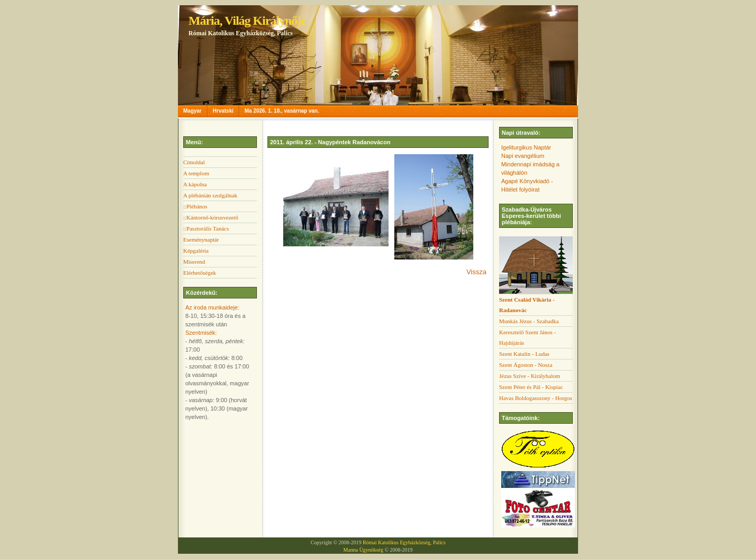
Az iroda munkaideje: (212, 307)
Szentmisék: (201, 333)
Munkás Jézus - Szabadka (529, 321)
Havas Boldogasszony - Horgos (536, 398)
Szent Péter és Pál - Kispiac (531, 387)
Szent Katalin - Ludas (524, 354)
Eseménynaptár (201, 239)
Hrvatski (223, 111)
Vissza (476, 272)
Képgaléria (196, 251)
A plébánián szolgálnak (210, 195)
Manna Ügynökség (363, 550)
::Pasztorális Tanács (206, 228)
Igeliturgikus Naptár (526, 147)
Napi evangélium (523, 156)
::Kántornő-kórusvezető (211, 217)
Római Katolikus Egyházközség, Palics (404, 542)
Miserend (194, 262)
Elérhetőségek (200, 273)
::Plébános (195, 206)
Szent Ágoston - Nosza (526, 365)
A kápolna (195, 184)
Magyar (192, 111)
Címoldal (194, 162)
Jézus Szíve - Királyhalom (530, 376)
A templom (196, 173)
